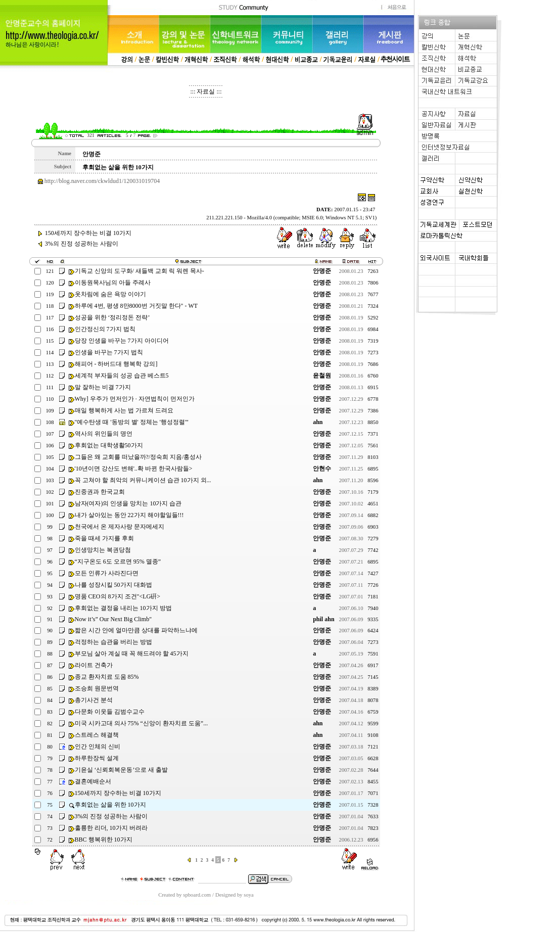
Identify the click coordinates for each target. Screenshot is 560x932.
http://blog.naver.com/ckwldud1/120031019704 (102, 181)
